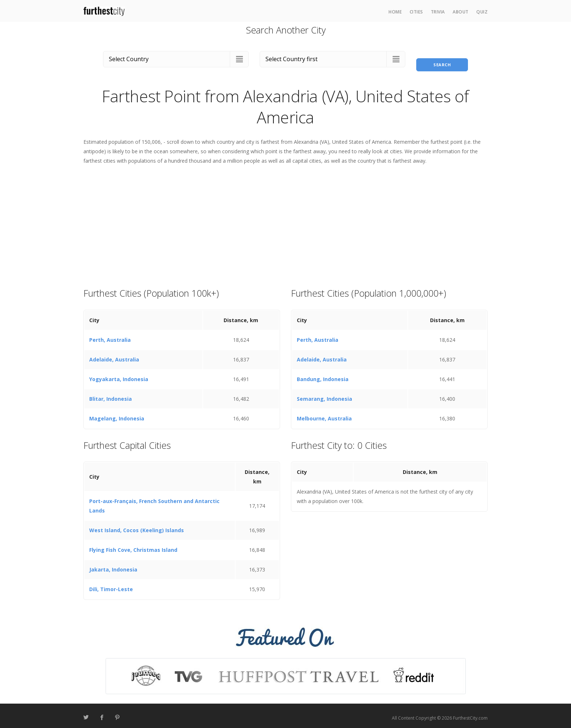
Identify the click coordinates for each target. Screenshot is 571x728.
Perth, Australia (110, 335)
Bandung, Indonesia (323, 375)
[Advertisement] (285, 222)
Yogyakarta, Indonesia (119, 375)
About (461, 12)
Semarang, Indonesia (324, 394)
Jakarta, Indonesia (113, 565)
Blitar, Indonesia (111, 394)
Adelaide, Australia (114, 355)
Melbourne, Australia (324, 414)
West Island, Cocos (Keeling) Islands (137, 526)
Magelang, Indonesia (117, 414)
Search (442, 58)
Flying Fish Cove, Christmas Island (133, 546)
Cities (416, 12)
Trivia (438, 12)
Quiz (482, 12)
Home (395, 12)
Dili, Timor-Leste (111, 585)
